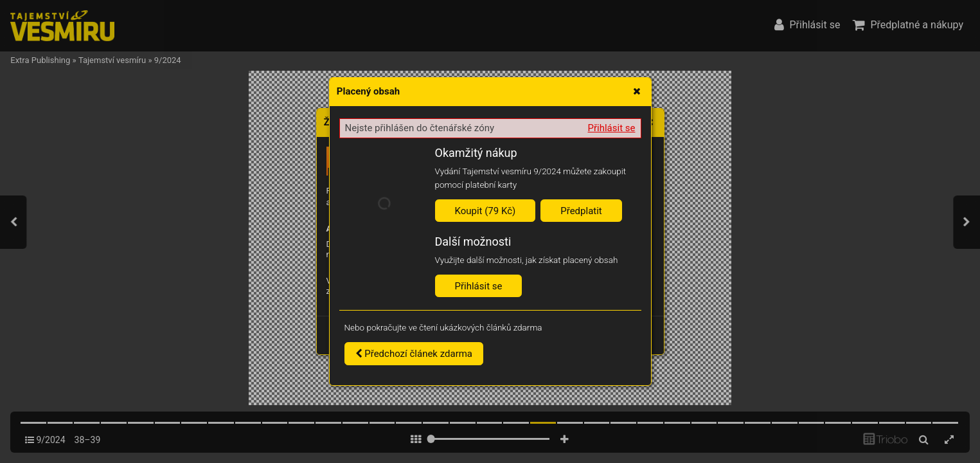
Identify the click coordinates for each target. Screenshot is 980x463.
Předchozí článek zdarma (414, 354)
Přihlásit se (612, 128)
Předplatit (581, 211)
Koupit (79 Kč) (486, 211)
